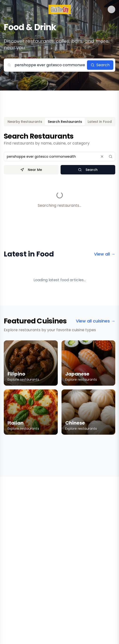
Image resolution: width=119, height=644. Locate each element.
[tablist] (60, 122)
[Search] (111, 157)
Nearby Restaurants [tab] (25, 122)
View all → (105, 254)
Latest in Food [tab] (100, 122)
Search (100, 65)
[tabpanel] (59, 176)
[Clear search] (102, 157)
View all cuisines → (96, 321)
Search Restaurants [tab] (65, 122)
